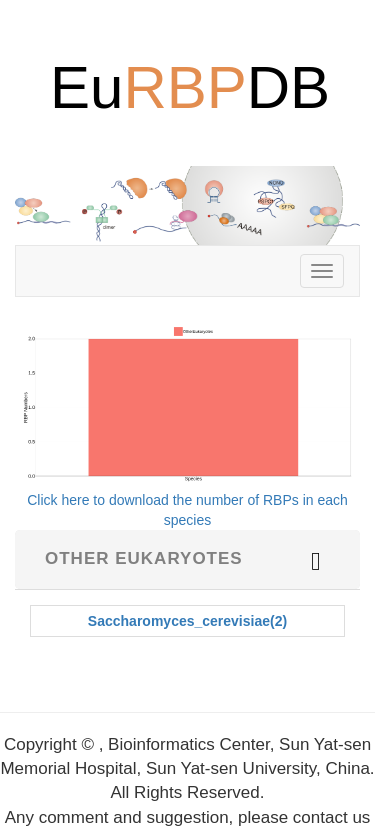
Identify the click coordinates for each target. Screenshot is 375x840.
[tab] (187, 559)
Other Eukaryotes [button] (144, 558)
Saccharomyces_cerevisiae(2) (187, 621)
